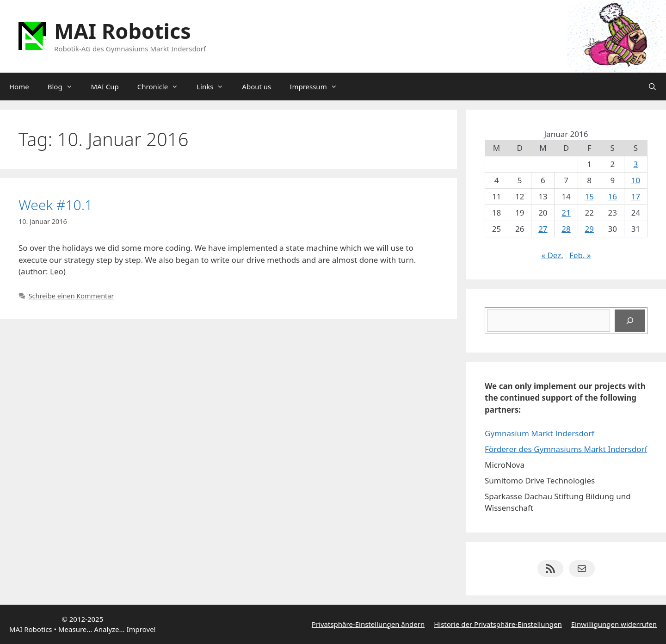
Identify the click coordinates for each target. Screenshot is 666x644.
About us (256, 87)
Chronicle (162, 87)
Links (215, 87)
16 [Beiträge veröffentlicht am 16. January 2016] (613, 196)
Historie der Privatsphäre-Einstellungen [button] (498, 624)
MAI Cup (105, 87)
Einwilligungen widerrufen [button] (614, 624)
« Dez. (552, 255)
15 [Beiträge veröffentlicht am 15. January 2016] (589, 196)
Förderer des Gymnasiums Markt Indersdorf (566, 449)
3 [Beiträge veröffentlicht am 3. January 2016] (636, 164)
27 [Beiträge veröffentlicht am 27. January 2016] (543, 229)
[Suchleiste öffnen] (652, 87)
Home (19, 87)
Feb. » (580, 255)
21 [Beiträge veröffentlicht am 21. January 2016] (566, 213)
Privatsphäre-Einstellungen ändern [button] (368, 624)
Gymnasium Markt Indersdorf (540, 433)
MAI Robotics (123, 31)
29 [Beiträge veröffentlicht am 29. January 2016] (589, 229)
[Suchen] (630, 321)
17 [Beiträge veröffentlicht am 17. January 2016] (636, 196)
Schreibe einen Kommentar (71, 296)
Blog (65, 87)
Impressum (318, 87)
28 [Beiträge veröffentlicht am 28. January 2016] (566, 229)
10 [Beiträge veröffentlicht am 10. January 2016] (636, 180)
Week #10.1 (55, 205)
